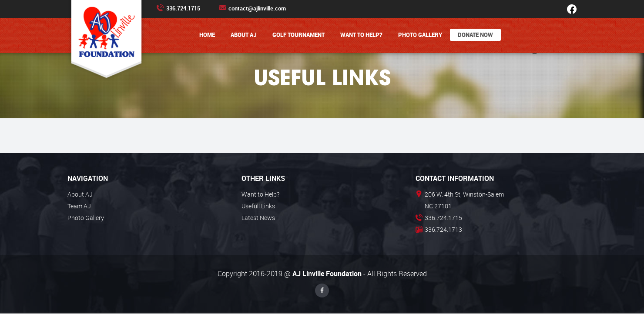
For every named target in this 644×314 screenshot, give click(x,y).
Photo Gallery (420, 35)
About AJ (244, 35)
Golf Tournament (299, 35)
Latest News (258, 218)
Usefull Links (258, 206)
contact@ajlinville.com (252, 8)
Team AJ (79, 206)
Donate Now (475, 35)
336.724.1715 (178, 8)
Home (207, 35)
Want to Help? (361, 35)
